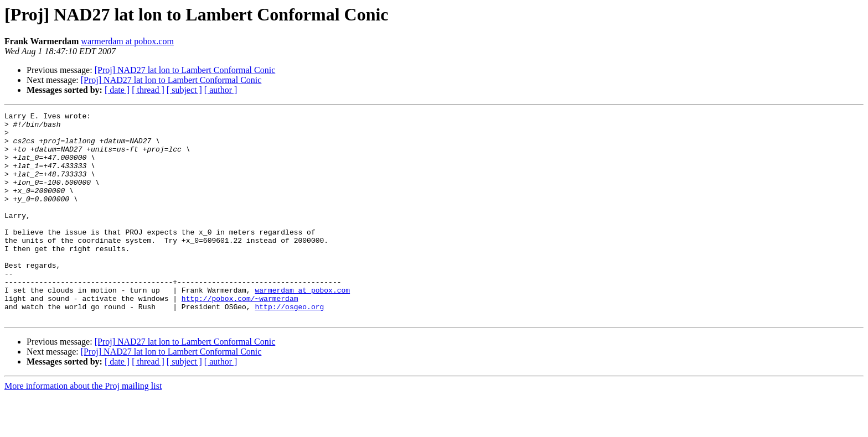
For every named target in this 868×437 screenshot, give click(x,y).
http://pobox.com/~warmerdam (240, 336)
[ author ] (221, 90)
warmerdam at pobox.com (127, 41)
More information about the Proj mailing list (83, 427)
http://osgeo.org (289, 346)
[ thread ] (148, 90)
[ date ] (117, 90)
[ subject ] (184, 90)
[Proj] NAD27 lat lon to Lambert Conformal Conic (185, 70)
